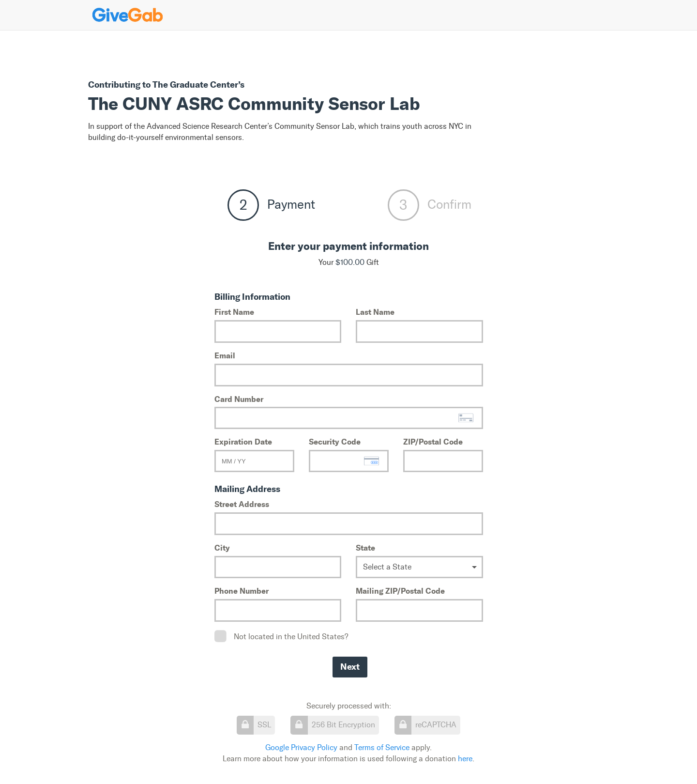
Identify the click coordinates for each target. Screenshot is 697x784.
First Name (234, 312)
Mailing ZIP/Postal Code (400, 591)
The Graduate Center (195, 85)
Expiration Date (243, 442)
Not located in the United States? (291, 637)
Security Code (335, 442)
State (365, 548)
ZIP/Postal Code (433, 442)
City (222, 548)
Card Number (239, 399)
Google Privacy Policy (301, 747)
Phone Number (242, 591)
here (465, 759)
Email (225, 355)
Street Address (242, 504)
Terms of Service (382, 747)
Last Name (375, 312)
